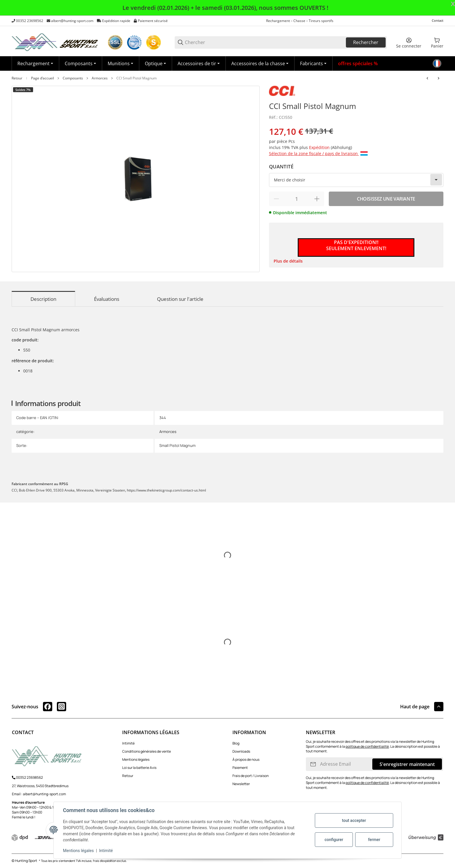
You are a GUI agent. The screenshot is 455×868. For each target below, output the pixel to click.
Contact (438, 20)
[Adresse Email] (346, 764)
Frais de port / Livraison (251, 776)
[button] (313, 63)
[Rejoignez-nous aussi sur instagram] (62, 707)
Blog (236, 743)
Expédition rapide (116, 21)
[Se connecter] (409, 42)
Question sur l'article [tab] (180, 299)
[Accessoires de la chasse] (260, 63)
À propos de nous (246, 759)
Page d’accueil (43, 78)
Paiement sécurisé (153, 21)
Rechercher (366, 42)
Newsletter (241, 784)
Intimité (128, 743)
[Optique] (155, 63)
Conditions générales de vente (147, 751)
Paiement (240, 768)
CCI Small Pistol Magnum (137, 78)
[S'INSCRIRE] (313, 764)
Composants (73, 78)
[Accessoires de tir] (199, 63)
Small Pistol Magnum (177, 445)
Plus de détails (288, 261)
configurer (334, 840)
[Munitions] (120, 63)
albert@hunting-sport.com (72, 21)
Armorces (100, 78)
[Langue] (437, 63)
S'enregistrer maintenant (407, 764)
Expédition (320, 147)
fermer (374, 840)
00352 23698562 (30, 21)
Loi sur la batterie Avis (139, 768)
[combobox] (356, 180)
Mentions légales (136, 759)
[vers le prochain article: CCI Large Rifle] (438, 78)
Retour (17, 78)
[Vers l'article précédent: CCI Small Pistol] (427, 78)
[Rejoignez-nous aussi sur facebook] (48, 707)
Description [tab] (43, 299)
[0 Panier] (437, 42)
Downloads (241, 751)
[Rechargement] (35, 63)
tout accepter (354, 820)
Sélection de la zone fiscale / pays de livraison (318, 153)
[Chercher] (265, 42)
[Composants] (80, 63)
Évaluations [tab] (107, 299)
